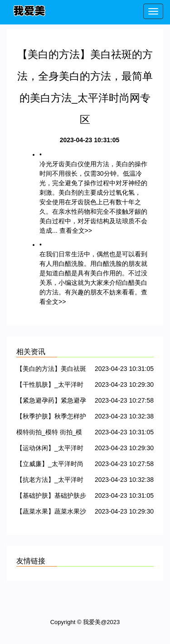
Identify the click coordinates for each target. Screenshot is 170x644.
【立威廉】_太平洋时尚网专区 (50, 465)
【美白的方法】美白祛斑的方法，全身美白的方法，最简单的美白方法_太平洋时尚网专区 (51, 370)
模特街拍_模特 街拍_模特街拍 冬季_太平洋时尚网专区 (51, 434)
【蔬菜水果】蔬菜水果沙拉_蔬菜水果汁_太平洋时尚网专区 (52, 513)
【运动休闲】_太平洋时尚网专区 (50, 449)
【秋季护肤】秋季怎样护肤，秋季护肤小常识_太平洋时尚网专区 (51, 418)
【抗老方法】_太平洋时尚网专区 (50, 481)
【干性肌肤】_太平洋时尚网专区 (50, 386)
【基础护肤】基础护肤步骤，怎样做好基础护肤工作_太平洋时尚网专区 (51, 497)
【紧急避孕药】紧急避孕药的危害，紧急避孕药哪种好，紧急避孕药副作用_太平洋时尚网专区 (51, 402)
